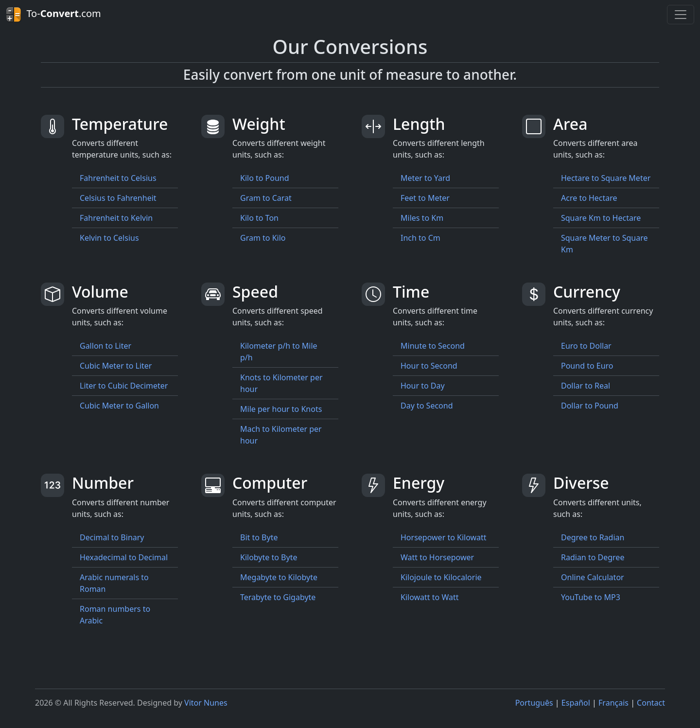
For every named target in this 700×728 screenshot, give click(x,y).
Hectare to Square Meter (606, 178)
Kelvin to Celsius (109, 238)
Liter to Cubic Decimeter (124, 386)
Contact (651, 703)
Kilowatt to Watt (430, 597)
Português (534, 703)
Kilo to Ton (259, 218)
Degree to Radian (593, 537)
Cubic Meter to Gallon (119, 406)
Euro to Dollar (586, 346)
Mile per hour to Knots (281, 409)
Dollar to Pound (590, 406)
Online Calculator (593, 577)
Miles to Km (422, 218)
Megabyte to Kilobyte (279, 577)
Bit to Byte (259, 537)
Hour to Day (423, 386)
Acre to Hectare (589, 198)
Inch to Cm (420, 238)
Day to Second (427, 406)
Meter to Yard (425, 178)
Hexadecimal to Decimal (124, 557)
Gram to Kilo (263, 238)
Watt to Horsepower (437, 557)
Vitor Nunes (206, 703)
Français (613, 703)
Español (576, 703)
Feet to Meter (425, 198)
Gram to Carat (266, 198)
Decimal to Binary (112, 537)
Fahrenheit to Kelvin (116, 218)
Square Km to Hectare (601, 218)
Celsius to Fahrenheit (118, 198)
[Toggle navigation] (681, 15)
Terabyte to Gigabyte (278, 597)
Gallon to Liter (105, 346)
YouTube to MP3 (591, 597)
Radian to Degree (593, 557)
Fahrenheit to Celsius (118, 178)
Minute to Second (433, 346)
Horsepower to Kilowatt (444, 537)
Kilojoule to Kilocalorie (441, 577)
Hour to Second (429, 366)
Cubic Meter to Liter (116, 366)
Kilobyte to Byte (269, 557)
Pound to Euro (587, 366)
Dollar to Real (586, 386)
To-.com (53, 15)
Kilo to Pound (265, 178)
